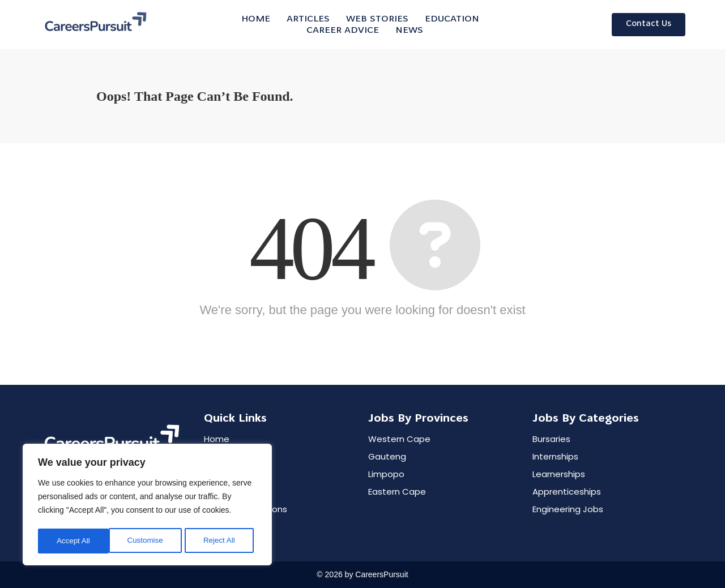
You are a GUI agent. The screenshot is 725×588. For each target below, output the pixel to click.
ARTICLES (308, 19)
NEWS (409, 31)
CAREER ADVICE (343, 31)
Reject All (148, 541)
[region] (147, 506)
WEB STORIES (377, 19)
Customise (74, 541)
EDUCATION (452, 19)
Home (256, 19)
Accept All (222, 541)
